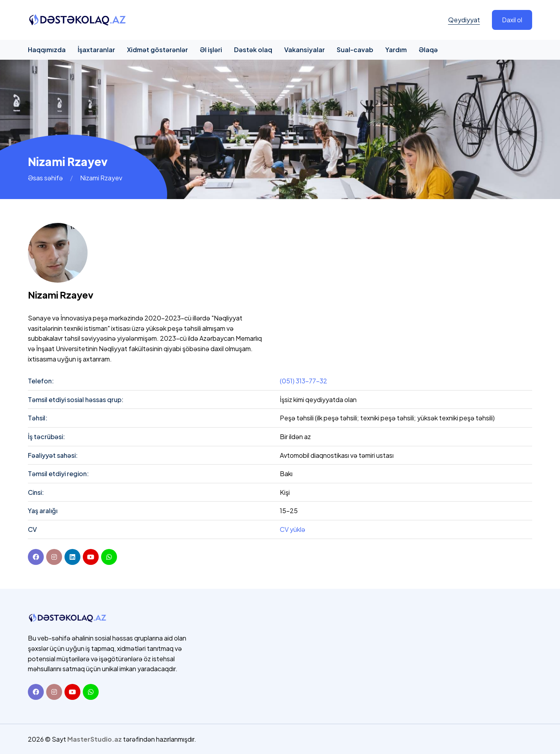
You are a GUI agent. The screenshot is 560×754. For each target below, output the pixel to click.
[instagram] (54, 557)
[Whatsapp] (91, 692)
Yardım (396, 50)
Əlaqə (428, 50)
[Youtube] (72, 692)
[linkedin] (72, 557)
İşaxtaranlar (96, 50)
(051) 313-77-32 (303, 381)
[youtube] (91, 557)
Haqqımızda (47, 50)
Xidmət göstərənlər (157, 50)
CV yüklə (293, 529)
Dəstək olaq (253, 50)
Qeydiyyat (464, 20)
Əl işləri (211, 50)
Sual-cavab (355, 50)
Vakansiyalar (304, 50)
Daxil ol (512, 20)
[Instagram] (54, 692)
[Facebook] (36, 557)
